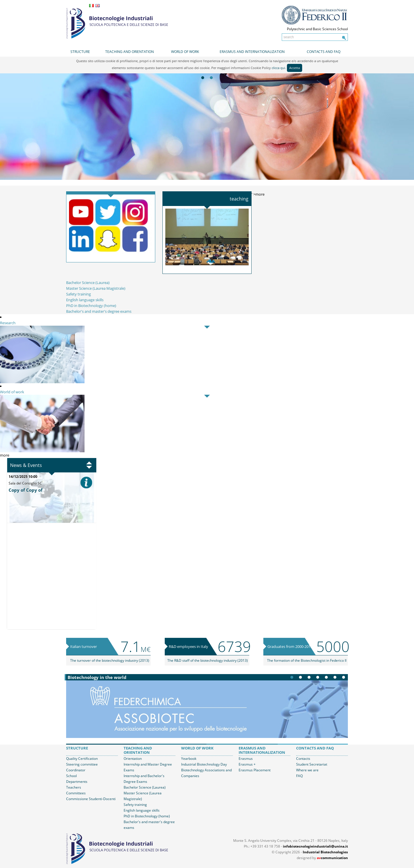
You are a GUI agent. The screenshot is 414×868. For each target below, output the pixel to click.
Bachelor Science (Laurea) (88, 283)
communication (332, 858)
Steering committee (82, 764)
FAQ (299, 776)
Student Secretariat (312, 764)
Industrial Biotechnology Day (204, 764)
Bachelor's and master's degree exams (99, 311)
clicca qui (278, 68)
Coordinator (76, 770)
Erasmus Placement (255, 770)
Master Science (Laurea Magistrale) (96, 288)
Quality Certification (82, 759)
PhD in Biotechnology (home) (91, 306)
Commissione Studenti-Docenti (91, 799)
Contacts (303, 759)
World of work (185, 52)
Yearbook (189, 759)
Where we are (307, 770)
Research (8, 323)
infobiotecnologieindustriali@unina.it (315, 846)
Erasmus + (247, 764)
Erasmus (246, 759)
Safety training (78, 294)
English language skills (85, 300)
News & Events (26, 465)
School (71, 776)
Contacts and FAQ (324, 52)
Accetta (295, 68)
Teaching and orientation (130, 52)
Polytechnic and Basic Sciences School (317, 29)
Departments (77, 782)
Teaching (239, 199)
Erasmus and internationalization (252, 52)
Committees (76, 793)
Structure (80, 52)
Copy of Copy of (26, 490)
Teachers (74, 787)
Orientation (133, 759)
